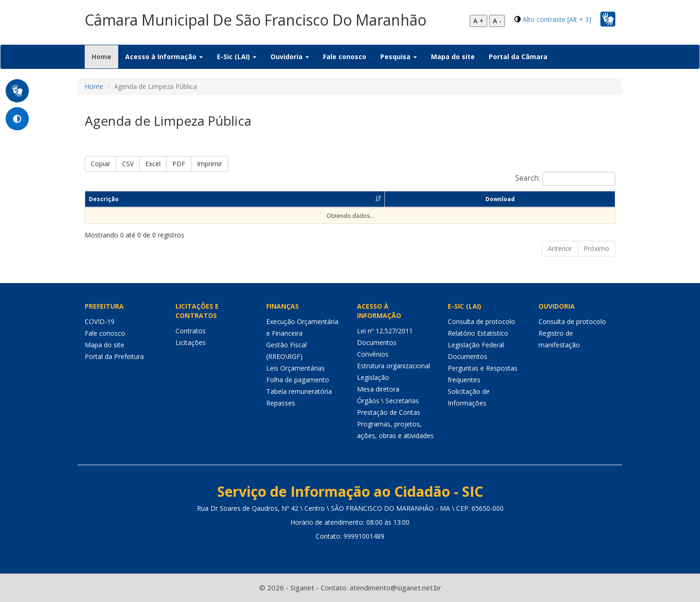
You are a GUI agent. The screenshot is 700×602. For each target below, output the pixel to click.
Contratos (191, 331)
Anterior (560, 248)
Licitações (191, 342)
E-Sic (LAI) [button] (237, 57)
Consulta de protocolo (481, 321)
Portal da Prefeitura (114, 356)
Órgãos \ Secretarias (388, 401)
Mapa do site (453, 57)
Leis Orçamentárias (296, 368)
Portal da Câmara (518, 57)
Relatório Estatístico (478, 333)
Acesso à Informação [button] (164, 57)
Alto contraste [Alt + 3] (557, 19)
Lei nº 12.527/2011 (385, 331)
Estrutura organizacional (394, 366)
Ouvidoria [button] (290, 57)
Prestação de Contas (389, 412)
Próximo (596, 248)
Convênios (373, 354)
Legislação (373, 377)
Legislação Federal (476, 345)
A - (497, 21)
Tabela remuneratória (299, 391)
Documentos (377, 342)
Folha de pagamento (298, 380)
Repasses (281, 403)
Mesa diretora (378, 389)
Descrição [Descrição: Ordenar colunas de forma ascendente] (104, 199)
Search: (565, 179)
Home (105, 56)
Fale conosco (345, 57)
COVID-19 (100, 321)
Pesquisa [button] (399, 57)
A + (478, 21)
